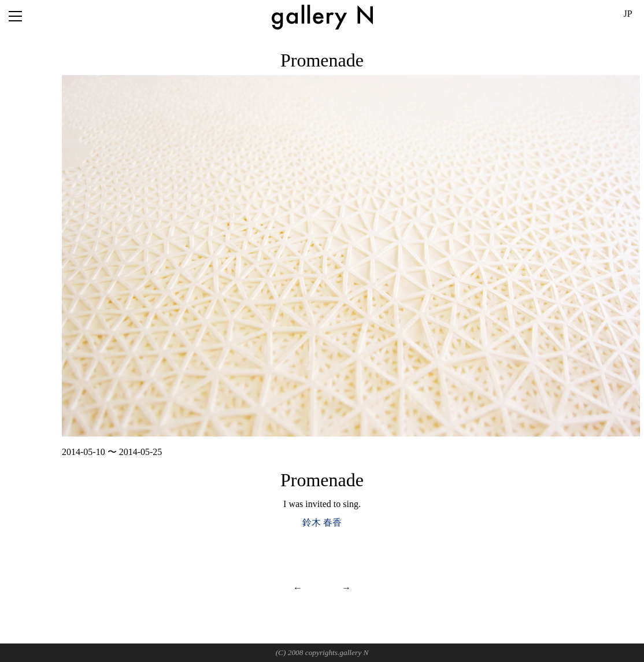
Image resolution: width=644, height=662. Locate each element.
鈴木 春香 (322, 522)
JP (628, 14)
